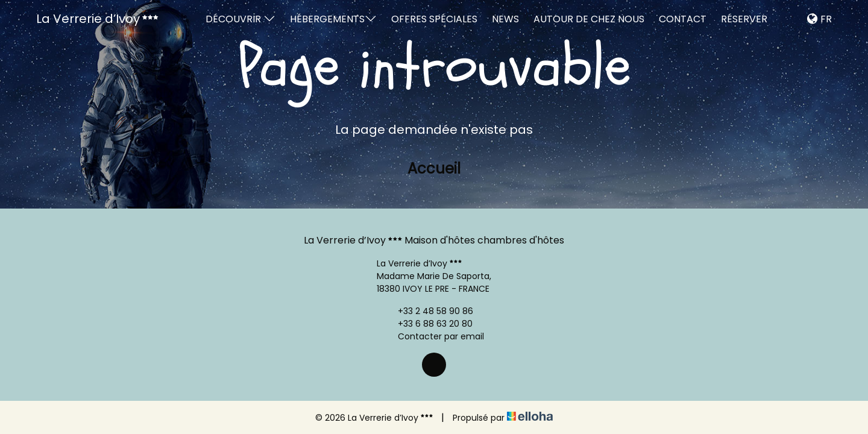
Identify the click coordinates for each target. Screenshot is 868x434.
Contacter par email (434, 336)
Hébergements (333, 19)
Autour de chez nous (589, 19)
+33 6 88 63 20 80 (428, 324)
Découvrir (241, 19)
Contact (683, 19)
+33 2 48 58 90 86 (429, 311)
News (505, 19)
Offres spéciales (434, 19)
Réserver (744, 19)
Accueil (434, 168)
